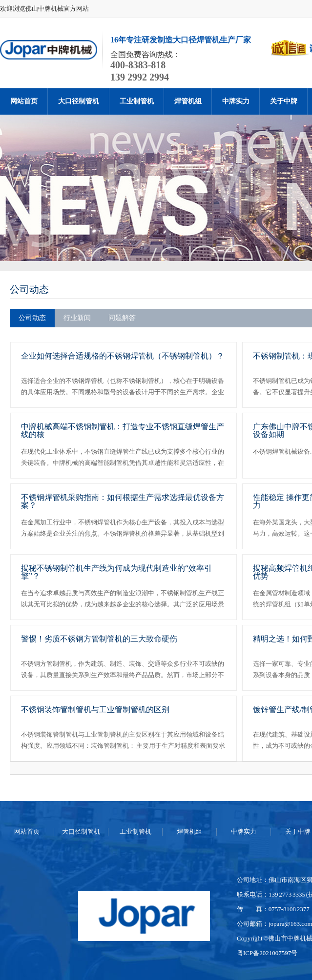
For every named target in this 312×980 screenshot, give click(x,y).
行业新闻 (77, 318)
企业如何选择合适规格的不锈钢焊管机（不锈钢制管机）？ (123, 356)
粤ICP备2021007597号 (267, 953)
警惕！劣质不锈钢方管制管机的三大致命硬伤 (99, 639)
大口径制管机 (79, 101)
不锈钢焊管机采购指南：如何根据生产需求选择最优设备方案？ (123, 501)
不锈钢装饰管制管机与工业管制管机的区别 (95, 710)
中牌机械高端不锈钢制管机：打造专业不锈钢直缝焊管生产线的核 (123, 430)
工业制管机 (137, 101)
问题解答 (122, 318)
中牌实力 (236, 101)
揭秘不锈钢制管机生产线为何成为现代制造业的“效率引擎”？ (116, 572)
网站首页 (24, 101)
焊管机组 (188, 101)
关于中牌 (284, 101)
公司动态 (29, 289)
